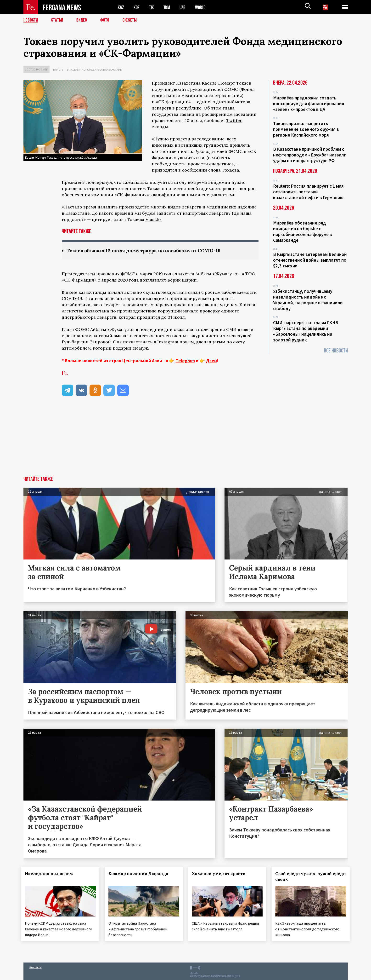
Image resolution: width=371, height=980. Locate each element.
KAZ (121, 7)
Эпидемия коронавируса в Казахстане (94, 70)
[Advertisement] (185, 441)
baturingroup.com (221, 975)
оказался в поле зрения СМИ (205, 330)
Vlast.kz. (154, 219)
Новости (31, 20)
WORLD (202, 7)
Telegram (185, 361)
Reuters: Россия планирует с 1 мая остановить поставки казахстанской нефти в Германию (308, 192)
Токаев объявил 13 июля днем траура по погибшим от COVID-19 (147, 251)
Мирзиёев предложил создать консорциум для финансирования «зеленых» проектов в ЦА (309, 104)
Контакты (36, 966)
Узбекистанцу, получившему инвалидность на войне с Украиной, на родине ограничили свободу (308, 300)
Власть (58, 70)
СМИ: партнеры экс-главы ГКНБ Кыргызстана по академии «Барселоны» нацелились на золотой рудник (306, 331)
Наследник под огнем (51, 874)
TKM (168, 7)
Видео (83, 20)
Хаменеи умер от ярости (221, 874)
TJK (152, 7)
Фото (107, 20)
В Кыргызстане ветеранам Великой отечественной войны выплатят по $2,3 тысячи (310, 260)
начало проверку (202, 311)
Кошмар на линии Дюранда (140, 874)
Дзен (211, 361)
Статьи (58, 20)
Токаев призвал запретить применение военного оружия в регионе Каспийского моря (306, 129)
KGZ (137, 7)
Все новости (336, 351)
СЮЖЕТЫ (132, 20)
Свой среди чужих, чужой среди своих (306, 877)
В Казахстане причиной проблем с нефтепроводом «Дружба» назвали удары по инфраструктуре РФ (310, 155)
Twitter (234, 120)
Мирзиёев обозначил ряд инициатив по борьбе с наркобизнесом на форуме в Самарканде (303, 231)
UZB (184, 7)
